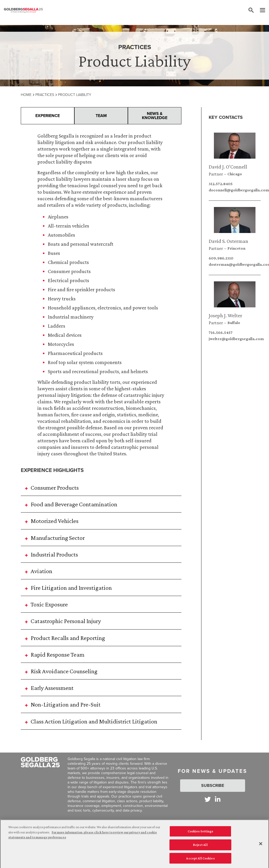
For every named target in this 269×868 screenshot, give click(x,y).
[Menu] (260, 10)
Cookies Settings (201, 835)
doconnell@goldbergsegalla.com (235, 190)
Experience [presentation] (48, 116)
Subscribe (213, 785)
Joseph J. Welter (225, 315)
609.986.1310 (221, 258)
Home (26, 95)
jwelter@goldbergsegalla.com (235, 339)
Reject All (200, 849)
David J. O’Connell (228, 167)
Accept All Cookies (200, 862)
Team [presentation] (101, 116)
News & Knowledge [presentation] (155, 116)
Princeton (236, 248)
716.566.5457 (221, 333)
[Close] (261, 848)
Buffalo (234, 323)
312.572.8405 (221, 184)
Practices (45, 95)
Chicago (235, 174)
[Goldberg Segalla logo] (23, 10)
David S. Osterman (228, 241)
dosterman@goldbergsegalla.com (235, 264)
